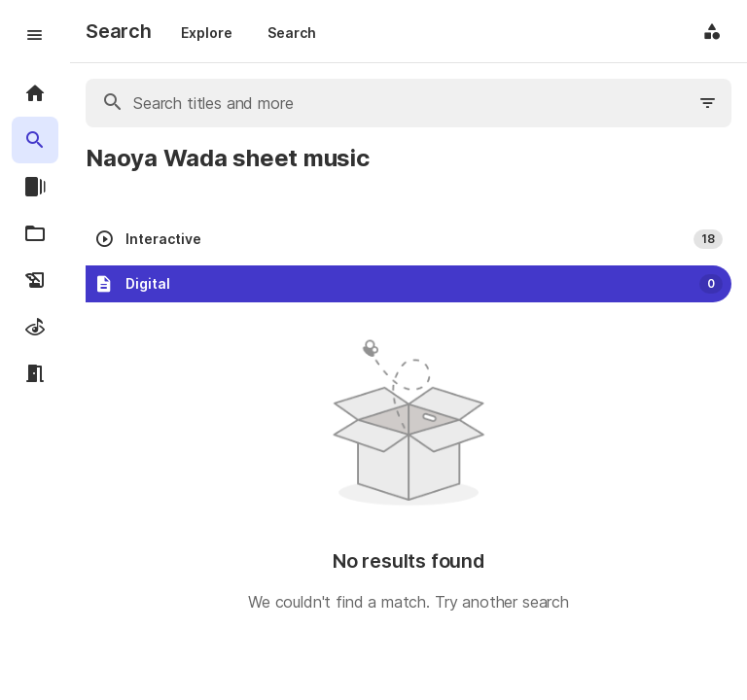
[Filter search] (708, 103)
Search (292, 33)
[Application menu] (712, 31)
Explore (207, 33)
